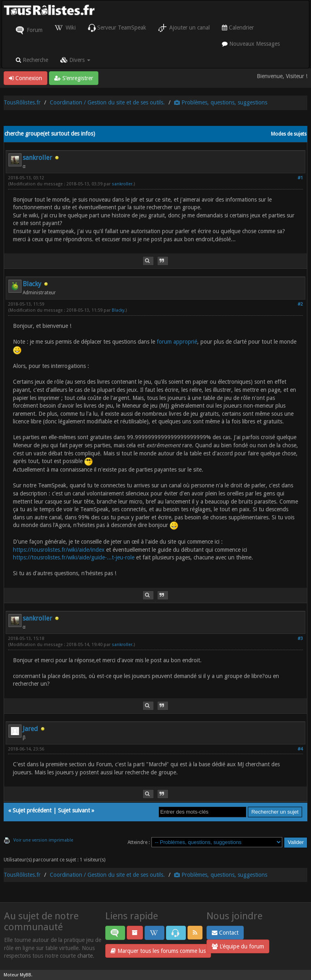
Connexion (26, 78)
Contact (225, 933)
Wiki (65, 28)
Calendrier (238, 28)
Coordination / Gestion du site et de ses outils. (107, 102)
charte (85, 956)
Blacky (32, 284)
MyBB (26, 975)
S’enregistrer (74, 78)
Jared (30, 729)
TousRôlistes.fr (22, 102)
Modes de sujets (289, 134)
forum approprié (177, 342)
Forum (29, 30)
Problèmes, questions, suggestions (221, 102)
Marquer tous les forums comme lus (158, 951)
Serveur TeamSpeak (117, 28)
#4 (300, 749)
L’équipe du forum (238, 946)
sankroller (37, 158)
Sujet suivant (74, 810)
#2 (300, 304)
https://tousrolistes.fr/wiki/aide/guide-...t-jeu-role (74, 557)
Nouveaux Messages (251, 44)
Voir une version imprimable (43, 840)
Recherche (32, 60)
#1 (300, 178)
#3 (300, 639)
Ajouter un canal (184, 28)
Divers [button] (75, 60)
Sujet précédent (32, 810)
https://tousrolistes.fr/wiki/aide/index (59, 550)
